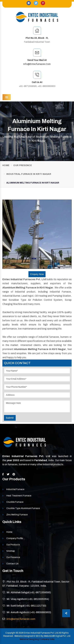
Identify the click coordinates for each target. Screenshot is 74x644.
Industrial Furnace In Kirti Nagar (29, 174)
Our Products (13, 545)
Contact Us (12, 564)
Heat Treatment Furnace (19, 496)
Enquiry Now (37, 274)
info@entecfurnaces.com (37, 64)
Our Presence (23, 165)
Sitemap (11, 551)
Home (6, 165)
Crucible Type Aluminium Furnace (23, 508)
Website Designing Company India (37, 639)
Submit (10, 418)
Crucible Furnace (15, 502)
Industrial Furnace (15, 489)
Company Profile (15, 538)
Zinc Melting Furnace (17, 515)
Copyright (11, 633)
